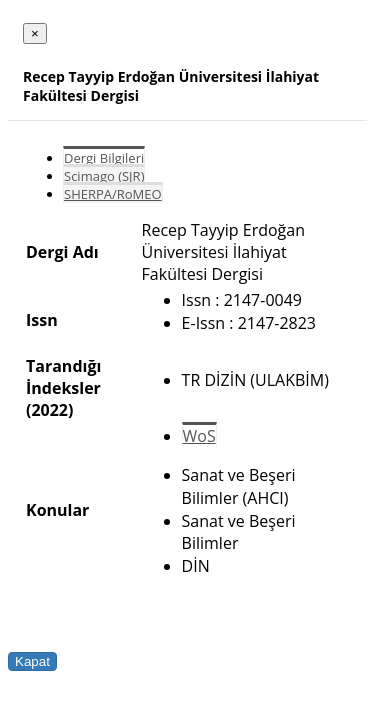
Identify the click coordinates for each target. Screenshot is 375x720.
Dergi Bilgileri (104, 158)
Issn (42, 320)
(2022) (49, 410)
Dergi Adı (62, 252)
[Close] (35, 33)
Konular (57, 510)
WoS (199, 436)
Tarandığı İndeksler (63, 377)
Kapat (32, 661)
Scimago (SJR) (104, 176)
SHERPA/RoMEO (113, 194)
